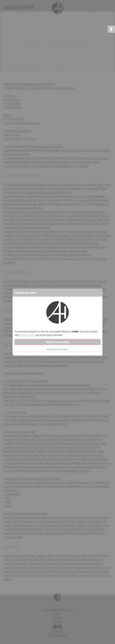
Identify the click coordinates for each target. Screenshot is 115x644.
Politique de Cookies (27, 335)
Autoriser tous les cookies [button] (58, 342)
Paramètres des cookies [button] (58, 349)
